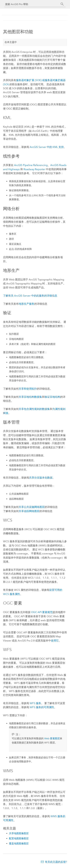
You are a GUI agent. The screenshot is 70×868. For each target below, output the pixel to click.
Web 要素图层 (52, 738)
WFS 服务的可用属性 (42, 707)
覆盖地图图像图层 (19, 844)
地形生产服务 (26, 304)
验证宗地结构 (52, 397)
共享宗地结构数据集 (30, 397)
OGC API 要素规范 (42, 612)
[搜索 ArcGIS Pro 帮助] (32, 4)
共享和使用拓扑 (28, 389)
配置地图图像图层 (19, 838)
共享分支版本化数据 (41, 478)
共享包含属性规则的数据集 (34, 409)
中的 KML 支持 (47, 147)
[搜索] (62, 4)
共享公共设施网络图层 (32, 507)
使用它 (55, 641)
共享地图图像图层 (19, 833)
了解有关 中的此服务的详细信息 (30, 296)
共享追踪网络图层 (29, 511)
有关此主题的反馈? (56, 862)
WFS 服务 (35, 703)
